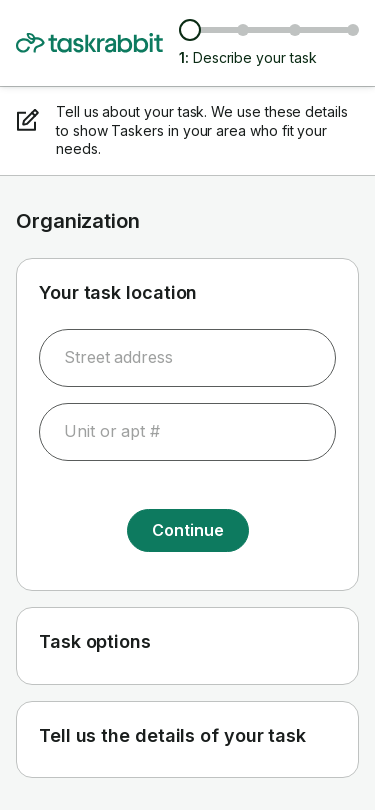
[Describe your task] (190, 30)
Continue (188, 530)
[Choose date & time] (295, 30)
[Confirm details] (353, 30)
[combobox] (187, 358)
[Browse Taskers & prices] (243, 30)
